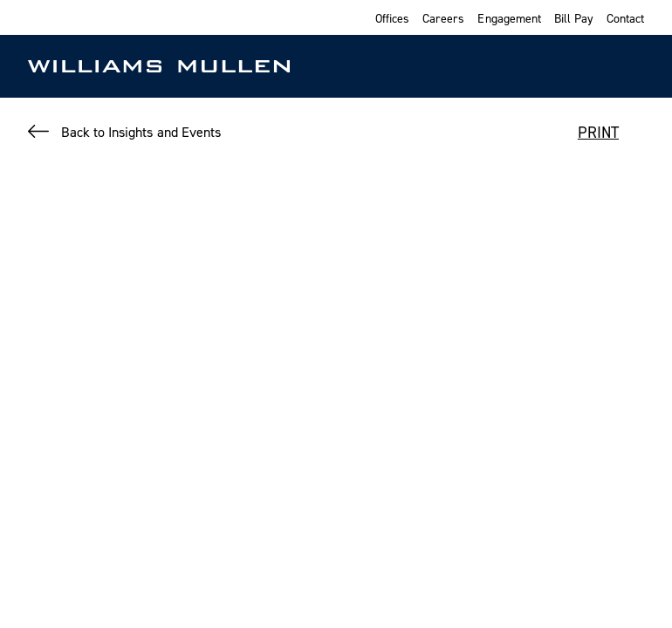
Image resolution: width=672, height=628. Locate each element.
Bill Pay (574, 18)
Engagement (509, 18)
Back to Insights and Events (141, 132)
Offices (392, 18)
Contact (625, 18)
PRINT (598, 132)
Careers (443, 18)
